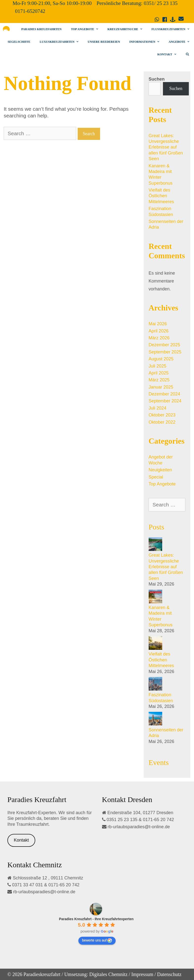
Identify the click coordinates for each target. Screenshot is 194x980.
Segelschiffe (19, 42)
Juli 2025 (158, 366)
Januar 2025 (161, 387)
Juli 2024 (158, 408)
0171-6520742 (30, 11)
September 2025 (165, 352)
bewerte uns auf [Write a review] (97, 940)
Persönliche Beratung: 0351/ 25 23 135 (137, 3)
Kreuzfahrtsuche (127, 29)
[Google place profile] (96, 919)
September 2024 (165, 401)
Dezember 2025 (164, 345)
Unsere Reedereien (104, 42)
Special (156, 477)
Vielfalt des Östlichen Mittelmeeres (161, 196)
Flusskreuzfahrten (173, 29)
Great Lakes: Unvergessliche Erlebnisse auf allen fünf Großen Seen (166, 147)
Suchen (157, 79)
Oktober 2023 (162, 415)
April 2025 (159, 373)
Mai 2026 (158, 324)
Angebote (181, 42)
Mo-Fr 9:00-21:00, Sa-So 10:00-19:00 (52, 3)
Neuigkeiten (160, 470)
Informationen (147, 42)
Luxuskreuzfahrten (61, 42)
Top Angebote (87, 29)
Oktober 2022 (162, 422)
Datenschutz (169, 974)
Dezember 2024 (164, 394)
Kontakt (169, 54)
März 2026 (159, 338)
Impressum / (144, 974)
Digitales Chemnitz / (110, 974)
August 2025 (161, 359)
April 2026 (159, 331)
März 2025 (159, 380)
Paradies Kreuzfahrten (41, 29)
